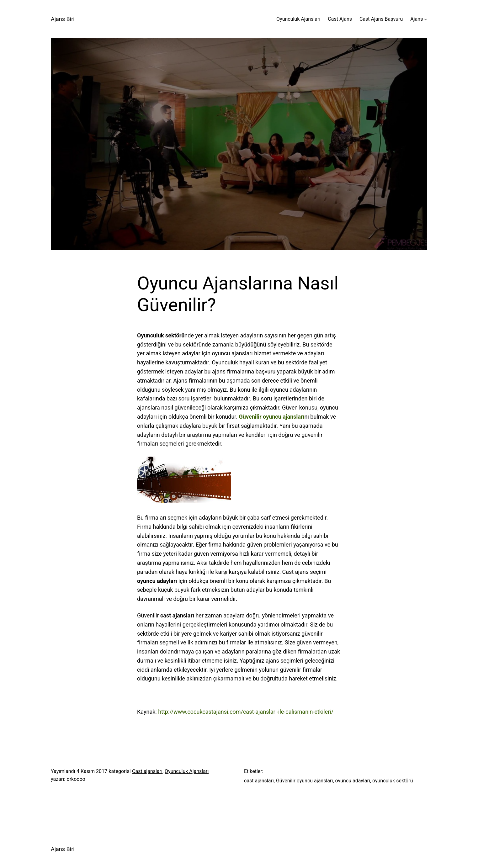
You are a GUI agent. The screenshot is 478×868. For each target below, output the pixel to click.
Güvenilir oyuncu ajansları (304, 781)
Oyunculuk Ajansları (187, 771)
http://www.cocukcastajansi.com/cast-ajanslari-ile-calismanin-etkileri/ (245, 712)
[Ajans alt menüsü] (426, 19)
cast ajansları (259, 781)
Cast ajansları (147, 771)
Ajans (417, 19)
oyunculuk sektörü (393, 781)
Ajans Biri (63, 19)
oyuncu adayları (353, 781)
